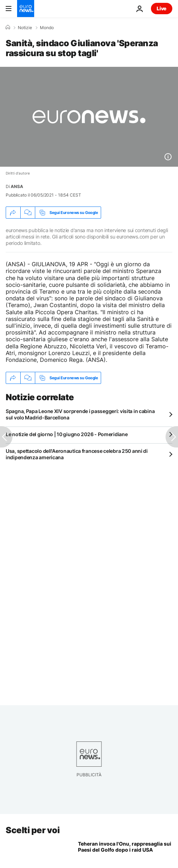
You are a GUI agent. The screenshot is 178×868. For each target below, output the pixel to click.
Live (162, 8)
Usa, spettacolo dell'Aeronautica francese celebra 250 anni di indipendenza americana (77, 454)
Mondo (47, 28)
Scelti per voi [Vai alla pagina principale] (33, 830)
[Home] (8, 27)
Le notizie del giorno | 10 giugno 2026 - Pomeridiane (67, 434)
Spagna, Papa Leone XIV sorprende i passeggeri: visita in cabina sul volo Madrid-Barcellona (80, 414)
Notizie (25, 28)
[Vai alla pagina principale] (26, 9)
